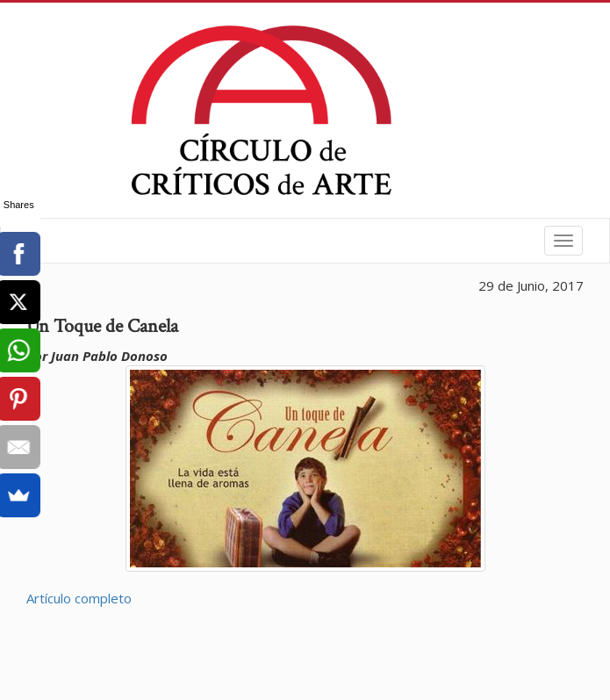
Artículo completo (79, 598)
